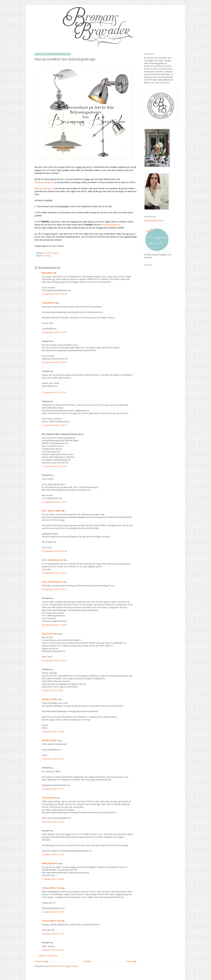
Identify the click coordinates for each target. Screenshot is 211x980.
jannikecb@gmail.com (154, 221)
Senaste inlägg (42, 961)
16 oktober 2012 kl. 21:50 (53, 855)
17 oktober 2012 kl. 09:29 (53, 879)
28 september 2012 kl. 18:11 (54, 573)
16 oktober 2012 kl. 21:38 (53, 822)
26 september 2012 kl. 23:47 (54, 393)
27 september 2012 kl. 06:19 (54, 425)
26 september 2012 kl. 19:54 (54, 362)
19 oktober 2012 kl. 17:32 (53, 934)
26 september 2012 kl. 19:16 (54, 294)
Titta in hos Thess (50, 634)
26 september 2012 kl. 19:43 (54, 332)
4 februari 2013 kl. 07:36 (52, 950)
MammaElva (47, 273)
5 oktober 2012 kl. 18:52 (52, 691)
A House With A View (52, 888)
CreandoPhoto (49, 303)
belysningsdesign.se (44, 182)
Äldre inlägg (131, 961)
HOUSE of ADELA (50, 699)
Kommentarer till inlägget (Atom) (64, 966)
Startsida (87, 961)
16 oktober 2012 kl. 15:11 (53, 759)
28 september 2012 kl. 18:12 (54, 589)
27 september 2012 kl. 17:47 (54, 502)
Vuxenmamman (49, 798)
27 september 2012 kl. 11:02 (54, 466)
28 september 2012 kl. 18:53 (54, 625)
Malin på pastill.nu (50, 863)
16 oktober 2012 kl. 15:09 (53, 732)
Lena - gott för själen (52, 511)
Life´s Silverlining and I (53, 560)
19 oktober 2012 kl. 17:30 (53, 912)
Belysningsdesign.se (44, 188)
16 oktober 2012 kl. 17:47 (53, 789)
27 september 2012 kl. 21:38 (54, 551)
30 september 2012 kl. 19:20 (54, 661)
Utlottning (47, 256)
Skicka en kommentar (48, 956)
